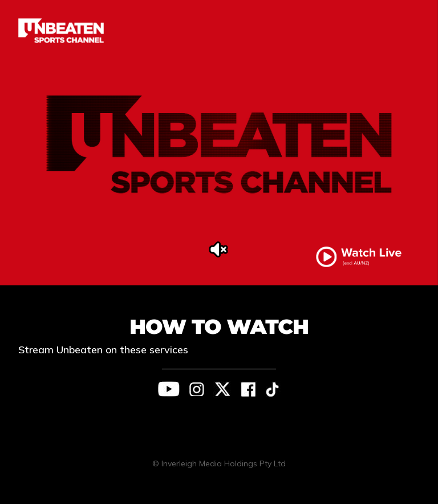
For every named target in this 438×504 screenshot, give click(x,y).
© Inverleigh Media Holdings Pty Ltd (219, 463)
